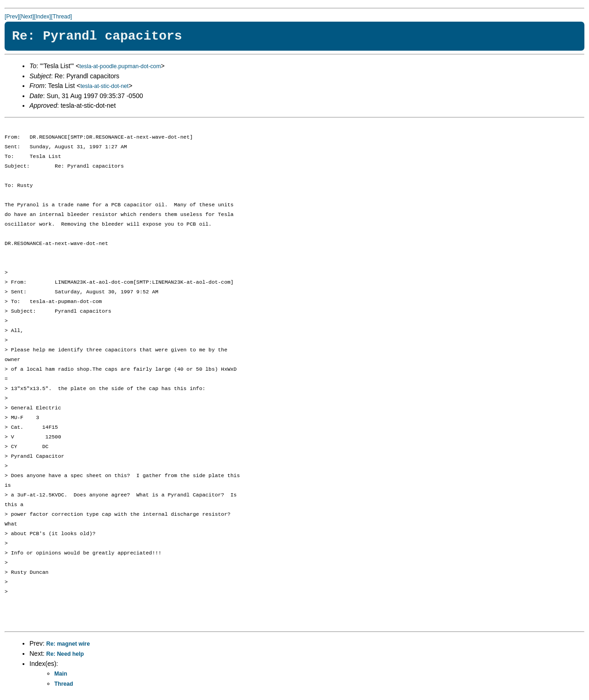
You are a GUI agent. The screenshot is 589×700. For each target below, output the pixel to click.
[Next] (27, 17)
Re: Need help (65, 654)
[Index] (43, 17)
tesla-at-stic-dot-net (105, 86)
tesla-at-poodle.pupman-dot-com (120, 66)
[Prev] (12, 17)
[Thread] (62, 17)
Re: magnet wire (68, 644)
